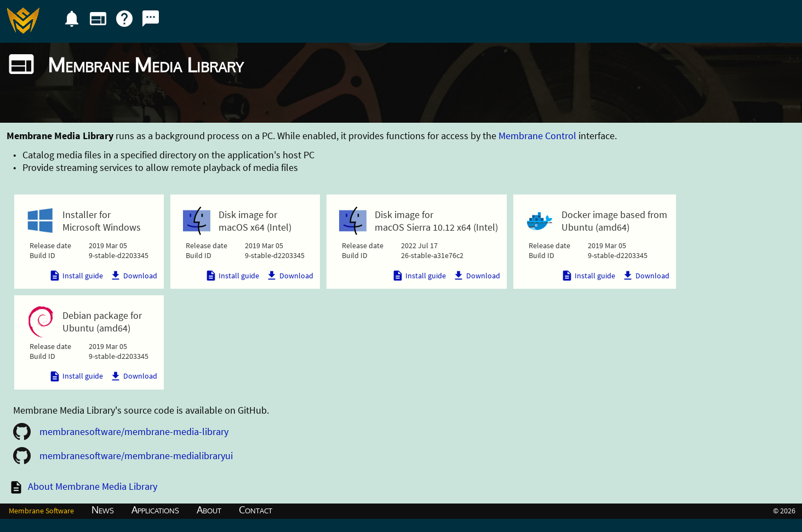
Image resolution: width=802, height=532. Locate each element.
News (103, 510)
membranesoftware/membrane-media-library (134, 431)
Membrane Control (537, 136)
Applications (155, 510)
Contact (256, 510)
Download (133, 276)
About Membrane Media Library (93, 486)
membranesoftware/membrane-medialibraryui (136, 456)
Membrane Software (41, 511)
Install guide (76, 276)
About (209, 510)
